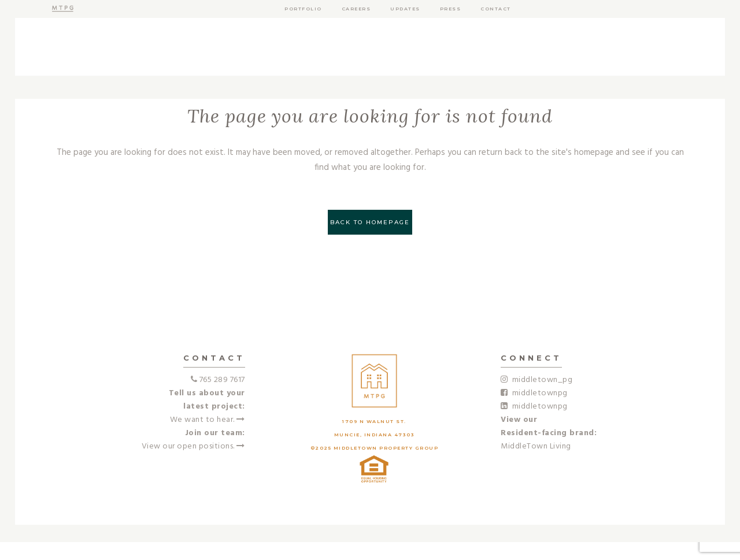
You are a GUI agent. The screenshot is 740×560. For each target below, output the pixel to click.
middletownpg (534, 393)
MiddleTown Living (536, 446)
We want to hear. (208, 420)
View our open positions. (193, 446)
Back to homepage (370, 222)
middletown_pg (536, 380)
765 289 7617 (222, 380)
